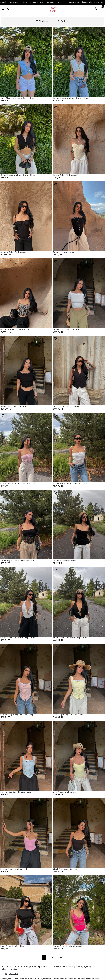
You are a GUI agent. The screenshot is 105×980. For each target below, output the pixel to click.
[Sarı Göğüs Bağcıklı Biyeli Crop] (79, 679)
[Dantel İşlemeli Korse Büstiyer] (26, 293)
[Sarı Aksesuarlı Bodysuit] (79, 756)
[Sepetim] (101, 9)
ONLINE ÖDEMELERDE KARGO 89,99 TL (52, 2)
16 (61, 957)
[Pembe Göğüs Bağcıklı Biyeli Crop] (26, 679)
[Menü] (3, 9)
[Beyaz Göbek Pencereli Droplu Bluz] (26, 602)
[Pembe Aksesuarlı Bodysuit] (26, 833)
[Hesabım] (96, 9)
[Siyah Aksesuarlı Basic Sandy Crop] (26, 139)
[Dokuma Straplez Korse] (79, 525)
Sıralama (63, 21)
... (56, 957)
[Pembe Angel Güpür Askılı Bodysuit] (26, 448)
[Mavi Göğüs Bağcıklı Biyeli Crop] (26, 756)
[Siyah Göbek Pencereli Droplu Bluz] (79, 602)
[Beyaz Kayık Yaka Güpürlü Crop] (79, 293)
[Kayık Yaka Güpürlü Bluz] (26, 910)
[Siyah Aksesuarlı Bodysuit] (79, 833)
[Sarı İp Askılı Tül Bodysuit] (79, 139)
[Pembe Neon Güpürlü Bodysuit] (79, 910)
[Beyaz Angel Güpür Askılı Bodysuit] (79, 448)
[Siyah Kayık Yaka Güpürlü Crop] (26, 370)
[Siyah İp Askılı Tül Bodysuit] (26, 216)
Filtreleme (42, 21)
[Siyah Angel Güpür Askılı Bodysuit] (26, 525)
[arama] (8, 9)
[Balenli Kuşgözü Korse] (79, 216)
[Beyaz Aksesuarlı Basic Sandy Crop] (79, 62)
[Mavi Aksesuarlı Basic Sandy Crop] (26, 62)
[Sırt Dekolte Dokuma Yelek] (79, 370)
